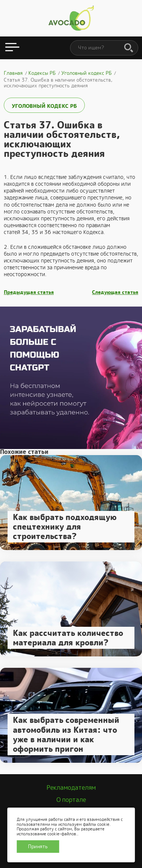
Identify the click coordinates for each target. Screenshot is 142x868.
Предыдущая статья (29, 292)
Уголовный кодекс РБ (44, 106)
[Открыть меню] (12, 48)
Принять (38, 847)
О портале (71, 800)
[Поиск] (129, 48)
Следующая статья (115, 292)
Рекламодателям (71, 788)
